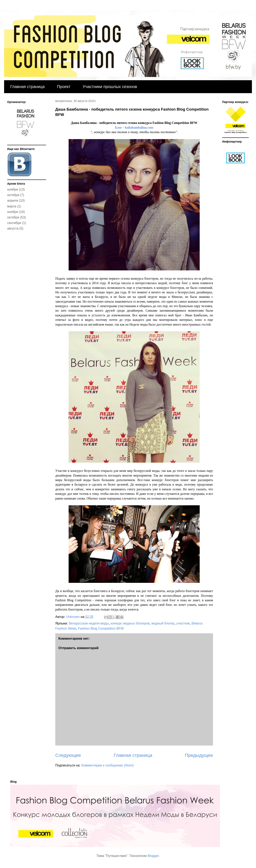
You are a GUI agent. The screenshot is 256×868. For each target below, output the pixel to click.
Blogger (153, 856)
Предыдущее (199, 755)
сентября (14, 223)
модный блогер (163, 623)
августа (13, 228)
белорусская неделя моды (89, 623)
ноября (13, 189)
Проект (64, 87)
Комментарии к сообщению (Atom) (108, 765)
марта (12, 206)
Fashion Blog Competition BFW (101, 628)
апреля (13, 201)
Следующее (68, 755)
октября (13, 195)
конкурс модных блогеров (130, 623)
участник (183, 623)
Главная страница (27, 87)
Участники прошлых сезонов (110, 87)
